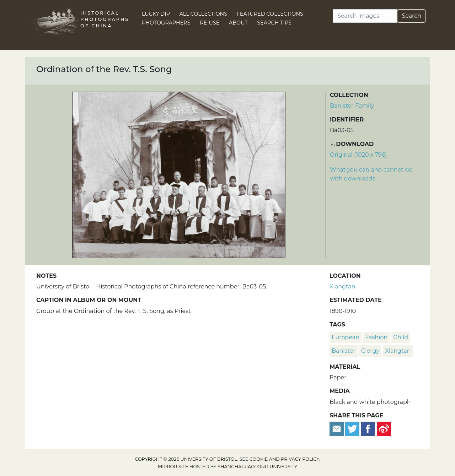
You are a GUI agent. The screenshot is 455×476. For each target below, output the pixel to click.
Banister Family (352, 106)
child (401, 337)
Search (411, 16)
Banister (344, 351)
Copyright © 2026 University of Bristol (186, 459)
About (238, 23)
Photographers (166, 23)
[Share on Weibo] (384, 429)
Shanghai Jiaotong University (257, 467)
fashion (376, 337)
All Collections (204, 14)
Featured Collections (270, 14)
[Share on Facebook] (368, 429)
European (346, 337)
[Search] (365, 16)
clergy (370, 351)
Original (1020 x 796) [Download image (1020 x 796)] (358, 155)
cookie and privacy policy (284, 459)
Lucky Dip (156, 14)
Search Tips (274, 23)
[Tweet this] (353, 429)
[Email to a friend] (337, 429)
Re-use (210, 23)
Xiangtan (342, 286)
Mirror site (173, 467)
